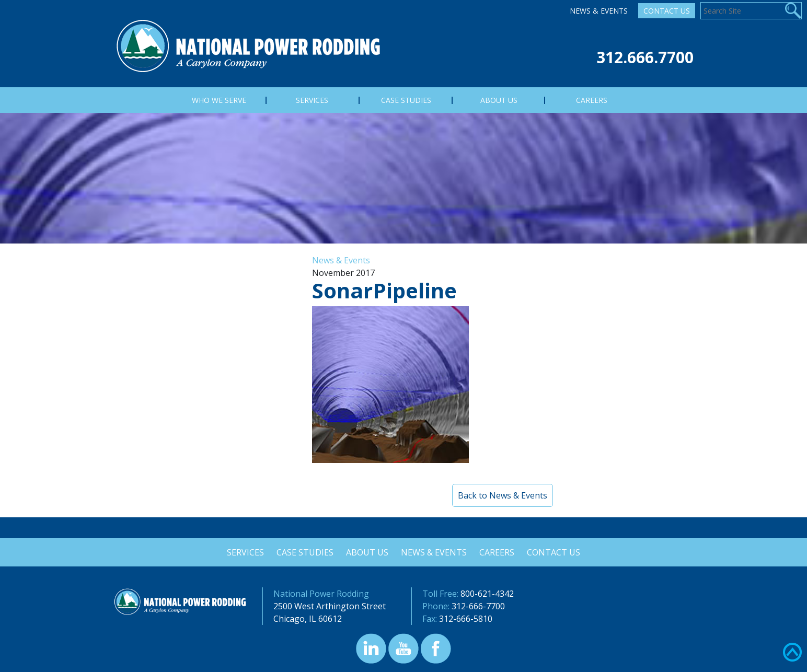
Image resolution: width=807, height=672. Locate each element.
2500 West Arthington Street (330, 606)
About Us (367, 552)
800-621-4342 (487, 594)
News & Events (599, 11)
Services (243, 552)
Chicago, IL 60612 (308, 619)
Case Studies (303, 552)
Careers (498, 552)
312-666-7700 (478, 606)
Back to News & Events (503, 495)
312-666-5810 (466, 619)
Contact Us (667, 11)
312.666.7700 (645, 57)
